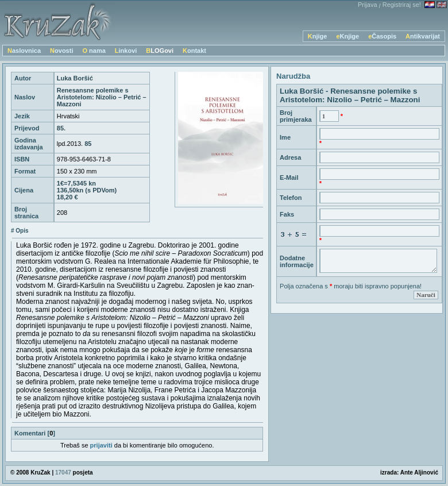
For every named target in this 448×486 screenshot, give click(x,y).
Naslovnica (24, 51)
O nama (94, 51)
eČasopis (382, 36)
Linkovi (126, 51)
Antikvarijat (423, 36)
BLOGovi (160, 51)
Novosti (61, 51)
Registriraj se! (402, 5)
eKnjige (347, 36)
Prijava (368, 5)
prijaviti (101, 445)
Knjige (318, 36)
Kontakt (194, 51)
